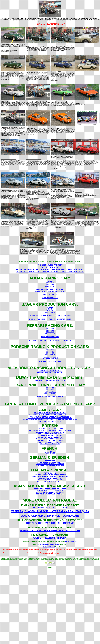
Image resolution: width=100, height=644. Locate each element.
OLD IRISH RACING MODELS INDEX (49, 544)
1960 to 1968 (50, 309)
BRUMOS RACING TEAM (50, 358)
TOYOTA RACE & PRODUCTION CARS (50, 491)
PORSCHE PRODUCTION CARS (50, 361)
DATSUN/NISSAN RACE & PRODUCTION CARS (50, 489)
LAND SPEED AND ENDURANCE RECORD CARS (50, 516)
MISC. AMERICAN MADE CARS (50, 421)
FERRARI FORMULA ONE (50, 337)
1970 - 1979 (50, 332)
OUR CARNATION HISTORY (50, 538)
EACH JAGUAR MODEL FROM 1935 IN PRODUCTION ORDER (50, 319)
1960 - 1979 (50, 283)
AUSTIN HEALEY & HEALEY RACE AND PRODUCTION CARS (50, 430)
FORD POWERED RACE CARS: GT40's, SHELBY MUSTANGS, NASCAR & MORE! (50, 420)
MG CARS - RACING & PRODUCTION (50, 440)
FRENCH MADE (50, 453)
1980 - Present (50, 334)
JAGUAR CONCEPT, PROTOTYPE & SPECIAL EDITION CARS (50, 316)
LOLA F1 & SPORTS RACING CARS (50, 435)
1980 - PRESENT (50, 393)
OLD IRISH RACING (71, 541)
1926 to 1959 (50, 307)
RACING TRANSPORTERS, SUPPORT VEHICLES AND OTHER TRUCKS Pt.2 (50, 272)
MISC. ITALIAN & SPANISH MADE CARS (50, 481)
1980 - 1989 (50, 285)
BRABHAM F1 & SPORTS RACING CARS (50, 432)
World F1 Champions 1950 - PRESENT (50, 396)
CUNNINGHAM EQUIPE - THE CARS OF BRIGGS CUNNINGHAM (50, 418)
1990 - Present (50, 355)
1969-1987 (50, 311)
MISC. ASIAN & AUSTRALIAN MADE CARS (50, 494)
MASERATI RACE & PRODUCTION (50, 480)
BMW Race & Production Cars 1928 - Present (50, 380)
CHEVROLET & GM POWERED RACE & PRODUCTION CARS (50, 415)
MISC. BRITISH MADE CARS (50, 444)
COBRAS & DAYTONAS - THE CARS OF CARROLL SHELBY (50, 416)
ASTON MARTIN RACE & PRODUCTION (50, 429)
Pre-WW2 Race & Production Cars (50, 371)
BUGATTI (50, 451)
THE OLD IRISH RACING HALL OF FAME (50, 523)
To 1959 (50, 281)
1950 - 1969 (50, 350)
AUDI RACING (50, 461)
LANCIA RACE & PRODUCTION (50, 478)
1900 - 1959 (50, 388)
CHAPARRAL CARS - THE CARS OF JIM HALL (50, 413)
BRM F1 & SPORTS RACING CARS (50, 434)
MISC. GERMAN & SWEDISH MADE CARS (50, 466)
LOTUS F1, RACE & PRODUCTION (50, 437)
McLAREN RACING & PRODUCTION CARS (50, 439)
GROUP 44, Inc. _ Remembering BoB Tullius (50, 291)
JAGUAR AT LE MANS (50, 295)
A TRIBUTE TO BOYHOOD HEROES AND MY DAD (50, 530)
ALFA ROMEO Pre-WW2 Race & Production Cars (50, 475)
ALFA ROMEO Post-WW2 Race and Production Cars (50, 476)
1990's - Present (50, 286)
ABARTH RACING (50, 473)
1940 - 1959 (50, 329)
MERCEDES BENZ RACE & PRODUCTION (50, 464)
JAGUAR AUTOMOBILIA (50, 298)
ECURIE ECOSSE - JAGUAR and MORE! (50, 290)
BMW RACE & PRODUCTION (50, 462)
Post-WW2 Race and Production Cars (50, 373)
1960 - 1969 (50, 330)
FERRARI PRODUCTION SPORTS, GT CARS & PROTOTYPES (50, 340)
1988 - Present (50, 312)
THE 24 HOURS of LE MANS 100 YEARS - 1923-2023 (50, 508)
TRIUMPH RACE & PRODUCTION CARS (50, 442)
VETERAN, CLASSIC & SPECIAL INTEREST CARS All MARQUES (50, 511)
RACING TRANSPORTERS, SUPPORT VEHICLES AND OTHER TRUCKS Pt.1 (50, 269)
